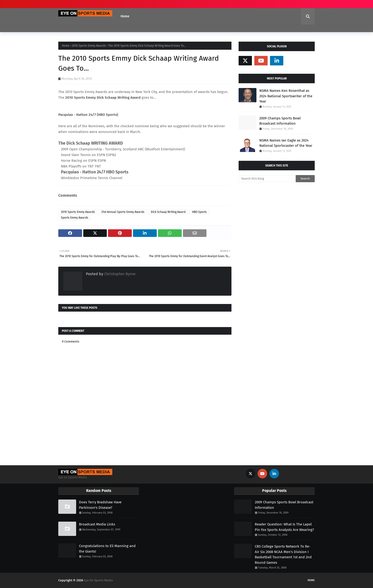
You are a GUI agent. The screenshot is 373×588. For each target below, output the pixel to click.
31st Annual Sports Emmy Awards (123, 212)
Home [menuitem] (125, 16)
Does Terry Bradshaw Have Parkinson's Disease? (100, 505)
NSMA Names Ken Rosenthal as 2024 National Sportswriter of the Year (286, 96)
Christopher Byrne (119, 274)
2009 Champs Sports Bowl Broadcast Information (280, 121)
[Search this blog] (267, 179)
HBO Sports (199, 212)
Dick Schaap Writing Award (168, 212)
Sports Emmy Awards (75, 218)
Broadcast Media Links (97, 524)
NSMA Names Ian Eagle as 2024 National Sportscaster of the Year (286, 143)
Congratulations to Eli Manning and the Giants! (107, 549)
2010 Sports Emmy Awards (89, 46)
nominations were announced (92, 132)
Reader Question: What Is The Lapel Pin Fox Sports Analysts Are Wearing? (284, 527)
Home (66, 46)
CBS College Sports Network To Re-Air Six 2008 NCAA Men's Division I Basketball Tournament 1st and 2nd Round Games (283, 554)
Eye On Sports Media (98, 580)
